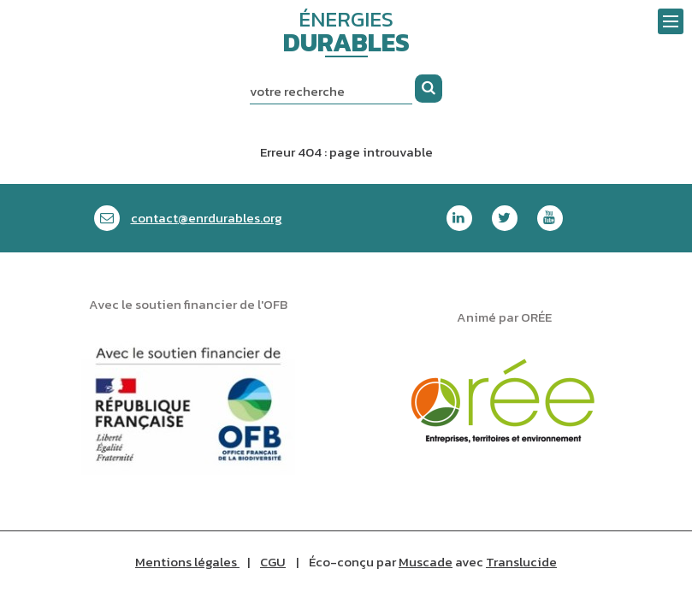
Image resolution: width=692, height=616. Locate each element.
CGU (273, 562)
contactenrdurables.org (207, 218)
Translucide (521, 562)
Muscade (426, 562)
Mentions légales (187, 562)
